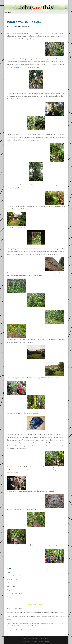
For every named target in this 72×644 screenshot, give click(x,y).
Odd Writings (11, 583)
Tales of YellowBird (36, 604)
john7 (11, 26)
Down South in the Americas (16, 576)
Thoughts (10, 597)
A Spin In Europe (12, 579)
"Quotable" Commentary (14, 593)
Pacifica (9, 572)
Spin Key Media (44, 641)
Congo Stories (11, 590)
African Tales (26, 26)
